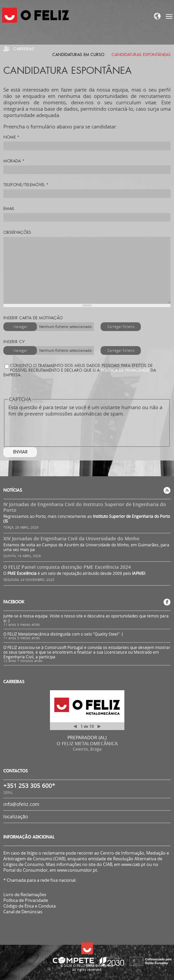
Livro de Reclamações (25, 894)
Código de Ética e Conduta (30, 906)
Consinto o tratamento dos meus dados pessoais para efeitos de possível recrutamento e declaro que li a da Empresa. (80, 370)
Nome (11, 137)
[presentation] (59, 430)
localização (16, 816)
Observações (17, 232)
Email (9, 209)
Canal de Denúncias (23, 912)
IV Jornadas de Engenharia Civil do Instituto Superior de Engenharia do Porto (85, 507)
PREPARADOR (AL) (87, 737)
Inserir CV (14, 342)
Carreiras (24, 49)
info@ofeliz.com (21, 804)
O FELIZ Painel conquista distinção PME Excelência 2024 (67, 567)
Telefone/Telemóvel (26, 185)
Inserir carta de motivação (33, 318)
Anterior (75, 728)
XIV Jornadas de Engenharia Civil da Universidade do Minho (71, 538)
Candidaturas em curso (78, 55)
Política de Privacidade (125, 370)
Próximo (99, 726)
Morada (14, 161)
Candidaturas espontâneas (141, 55)
